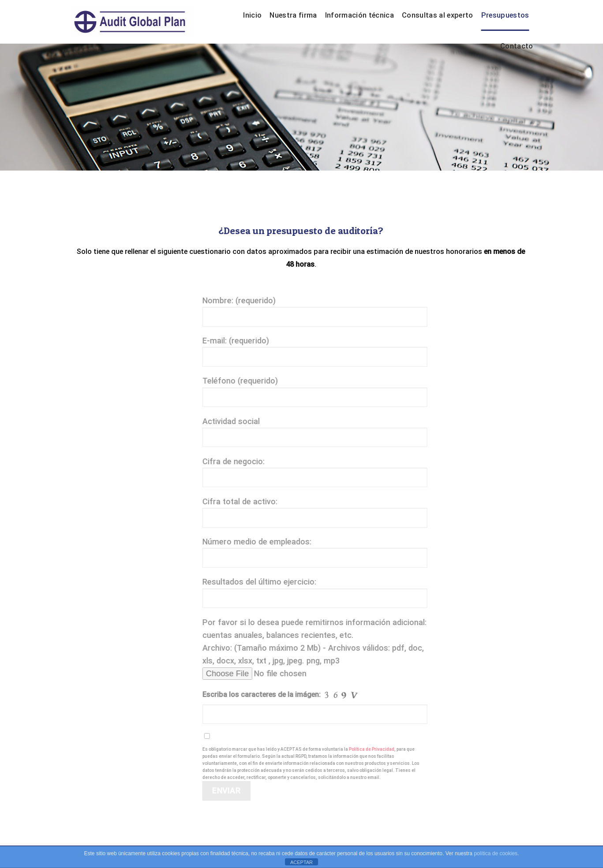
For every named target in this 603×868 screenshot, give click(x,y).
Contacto (517, 46)
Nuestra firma (293, 15)
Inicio (252, 15)
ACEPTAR (301, 862)
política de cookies (496, 853)
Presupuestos (505, 15)
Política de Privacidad (376, 749)
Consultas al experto (438, 15)
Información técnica (360, 15)
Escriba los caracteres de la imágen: (286, 695)
